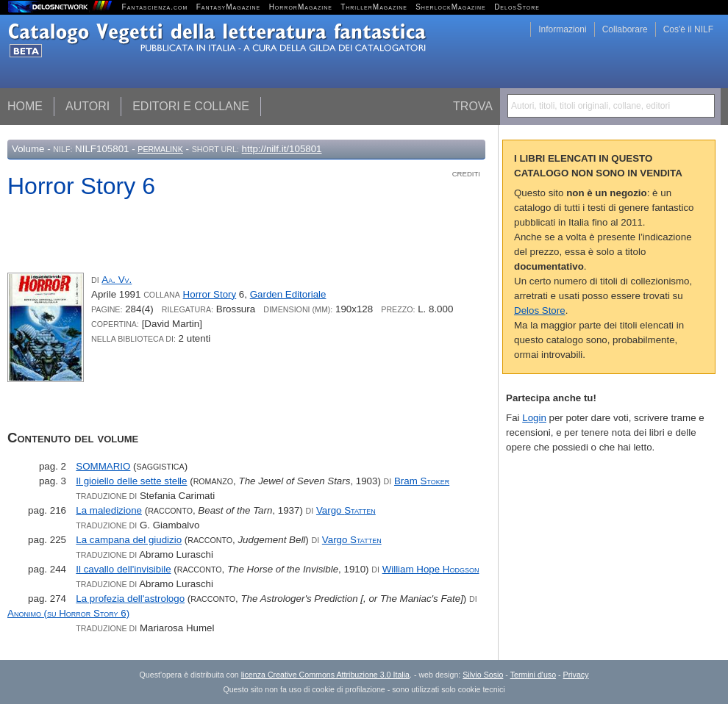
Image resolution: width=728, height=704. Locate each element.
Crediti (466, 174)
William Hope (431, 569)
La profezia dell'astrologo (130, 599)
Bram (422, 481)
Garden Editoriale (288, 294)
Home (25, 106)
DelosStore (517, 7)
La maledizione (109, 510)
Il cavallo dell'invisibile (123, 569)
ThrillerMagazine (374, 7)
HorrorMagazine (301, 7)
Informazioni (562, 29)
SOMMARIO (103, 466)
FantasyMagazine (229, 7)
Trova (473, 106)
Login (534, 418)
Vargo (346, 510)
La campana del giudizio (129, 540)
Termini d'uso (533, 675)
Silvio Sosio (483, 675)
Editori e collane (191, 106)
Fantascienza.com (155, 7)
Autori (88, 106)
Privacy (576, 675)
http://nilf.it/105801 (282, 149)
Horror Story (210, 294)
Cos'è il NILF (688, 29)
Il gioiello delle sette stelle (131, 481)
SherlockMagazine (451, 7)
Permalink (160, 149)
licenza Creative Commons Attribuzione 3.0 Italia (325, 675)
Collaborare (625, 29)
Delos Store (540, 310)
